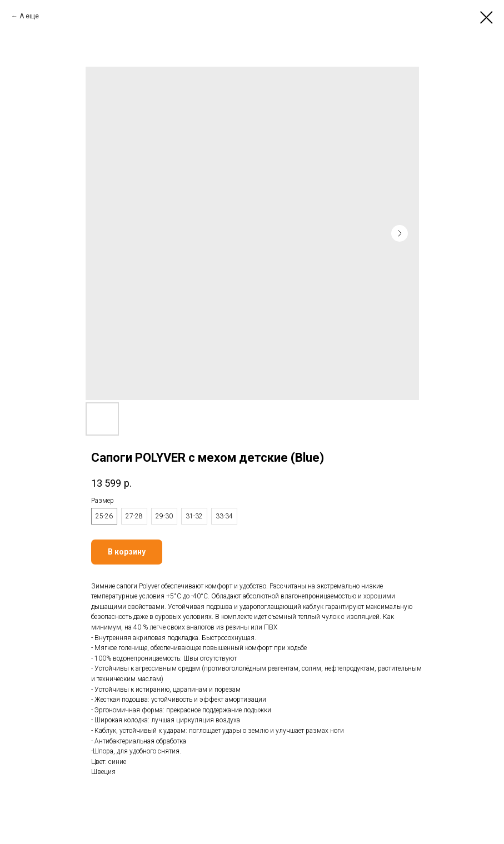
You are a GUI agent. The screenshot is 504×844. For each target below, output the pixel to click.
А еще (29, 16)
